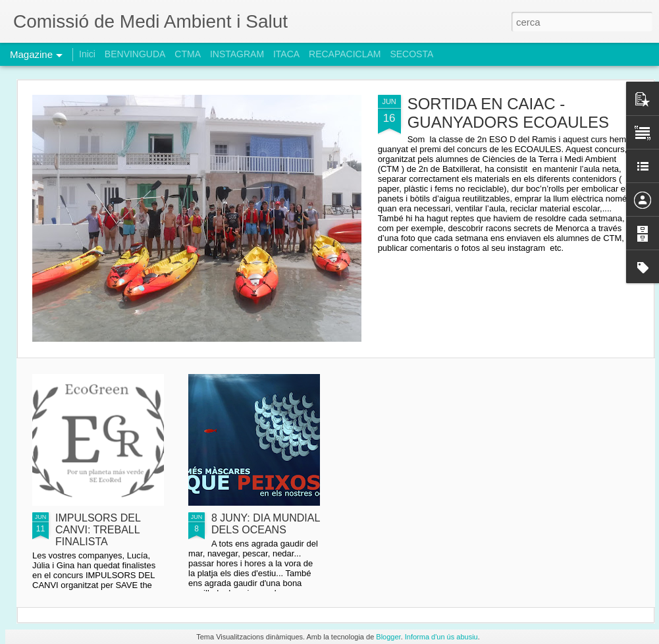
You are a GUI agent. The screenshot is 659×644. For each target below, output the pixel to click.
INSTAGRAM (237, 54)
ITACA (286, 54)
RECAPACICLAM (345, 54)
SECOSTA (411, 54)
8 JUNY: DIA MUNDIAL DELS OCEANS (266, 524)
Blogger (388, 637)
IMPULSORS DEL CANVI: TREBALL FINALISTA (98, 530)
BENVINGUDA (135, 54)
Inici (87, 54)
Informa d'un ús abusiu (441, 637)
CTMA (188, 54)
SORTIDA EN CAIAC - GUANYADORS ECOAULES (508, 113)
